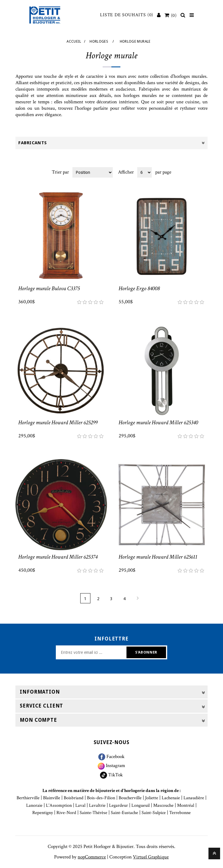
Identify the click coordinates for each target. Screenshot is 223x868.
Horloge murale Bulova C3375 (49, 288)
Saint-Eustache (124, 813)
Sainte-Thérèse (93, 813)
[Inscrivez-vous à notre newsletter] (92, 652)
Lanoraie (34, 805)
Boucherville (130, 798)
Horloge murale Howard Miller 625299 (58, 423)
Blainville (52, 798)
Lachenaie (171, 798)
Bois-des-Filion (101, 798)
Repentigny (43, 813)
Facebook (111, 757)
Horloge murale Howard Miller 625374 (58, 557)
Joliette (152, 798)
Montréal (186, 805)
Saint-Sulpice (154, 813)
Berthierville (28, 798)
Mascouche (163, 805)
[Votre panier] (171, 16)
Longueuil (141, 805)
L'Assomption (59, 805)
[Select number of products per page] (144, 172)
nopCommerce (92, 857)
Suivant (138, 598)
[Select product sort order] (93, 172)
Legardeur (118, 805)
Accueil (74, 41)
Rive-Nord (66, 813)
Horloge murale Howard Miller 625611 (158, 557)
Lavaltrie (97, 805)
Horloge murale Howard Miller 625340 (158, 423)
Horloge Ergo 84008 (139, 288)
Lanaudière (194, 798)
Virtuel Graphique (151, 857)
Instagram (111, 766)
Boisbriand (74, 798)
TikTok (111, 775)
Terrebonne (180, 813)
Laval (80, 805)
